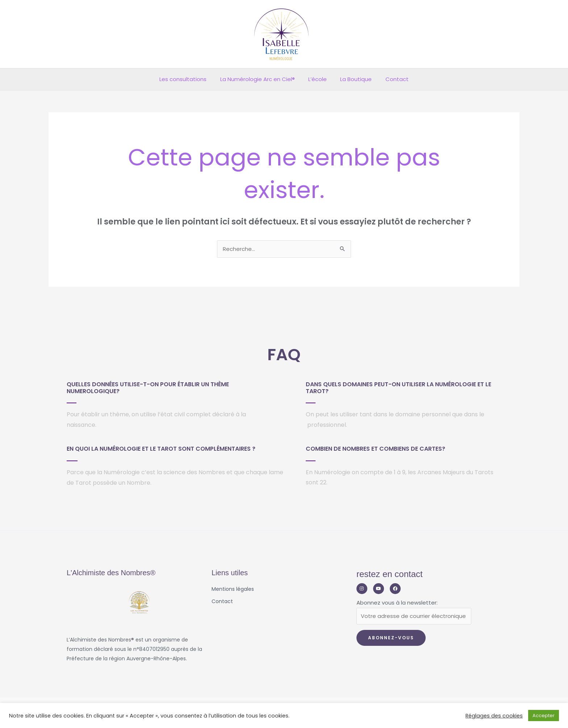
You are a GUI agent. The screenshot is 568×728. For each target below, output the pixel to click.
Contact (392, 79)
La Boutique (353, 79)
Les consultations (188, 79)
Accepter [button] (544, 716)
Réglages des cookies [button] (494, 716)
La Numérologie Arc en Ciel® (260, 79)
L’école (318, 79)
